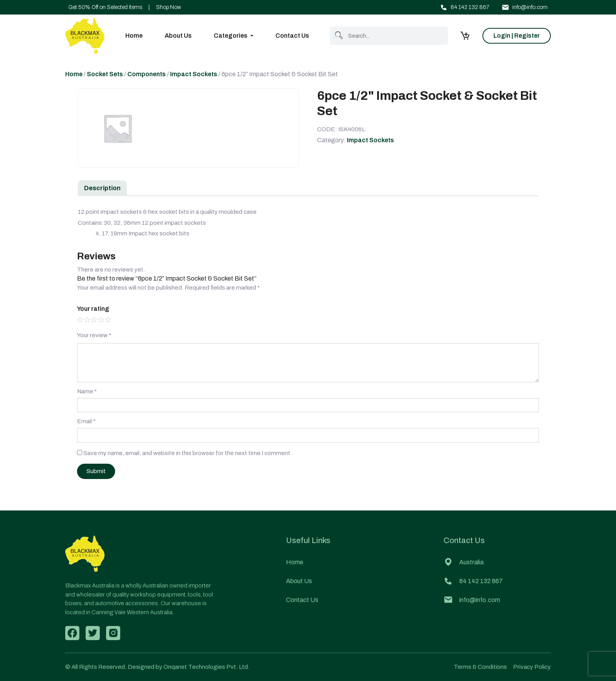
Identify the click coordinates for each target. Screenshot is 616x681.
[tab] (102, 188)
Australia (464, 562)
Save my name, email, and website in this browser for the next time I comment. (188, 453)
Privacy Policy (532, 667)
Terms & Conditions (480, 667)
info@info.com (525, 7)
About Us (178, 36)
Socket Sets (105, 74)
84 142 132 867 (465, 7)
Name (87, 391)
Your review (94, 335)
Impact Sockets (194, 74)
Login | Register (517, 36)
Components (147, 74)
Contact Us (292, 36)
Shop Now (169, 7)
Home (134, 36)
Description (102, 188)
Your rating (93, 309)
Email (86, 421)
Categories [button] (231, 36)
